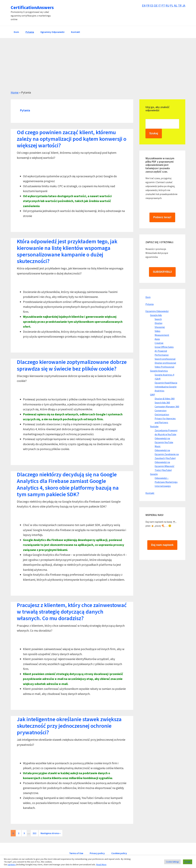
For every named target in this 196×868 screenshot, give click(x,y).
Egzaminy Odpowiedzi (157, 311)
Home (15, 92)
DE (155, 5)
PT (163, 5)
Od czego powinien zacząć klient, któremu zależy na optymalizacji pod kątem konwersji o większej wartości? (72, 139)
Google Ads (156, 315)
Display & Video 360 (165, 399)
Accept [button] (188, 862)
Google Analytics (159, 371)
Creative (159, 343)
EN (143, 5)
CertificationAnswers (32, 7)
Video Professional (164, 367)
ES (151, 5)
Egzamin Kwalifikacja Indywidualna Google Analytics (166, 387)
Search (158, 319)
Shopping (160, 327)
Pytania (150, 304)
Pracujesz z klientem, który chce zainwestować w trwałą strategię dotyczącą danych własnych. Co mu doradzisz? (72, 612)
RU (167, 5)
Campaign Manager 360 (167, 406)
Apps (157, 339)
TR (180, 5)
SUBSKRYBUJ (162, 272)
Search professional (165, 359)
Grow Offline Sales (164, 347)
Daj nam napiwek (162, 545)
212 (35, 833)
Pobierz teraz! (162, 217)
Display (158, 323)
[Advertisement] (98, 61)
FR (147, 5)
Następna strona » (50, 834)
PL (171, 5)
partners (12, 864)
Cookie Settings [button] (172, 862)
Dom (148, 297)
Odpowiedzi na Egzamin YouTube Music (164, 442)
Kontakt (150, 493)
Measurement (162, 335)
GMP (153, 395)
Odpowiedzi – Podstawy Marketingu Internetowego (166, 482)
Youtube (154, 426)
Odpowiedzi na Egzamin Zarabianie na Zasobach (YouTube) (167, 454)
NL (175, 5)
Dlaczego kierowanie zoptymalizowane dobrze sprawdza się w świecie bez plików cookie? (72, 365)
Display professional (165, 363)
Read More (101, 864)
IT (159, 5)
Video (157, 331)
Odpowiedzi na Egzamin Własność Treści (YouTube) (164, 466)
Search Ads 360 (162, 403)
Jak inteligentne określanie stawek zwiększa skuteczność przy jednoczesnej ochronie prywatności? (69, 726)
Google (154, 474)
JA (184, 5)
